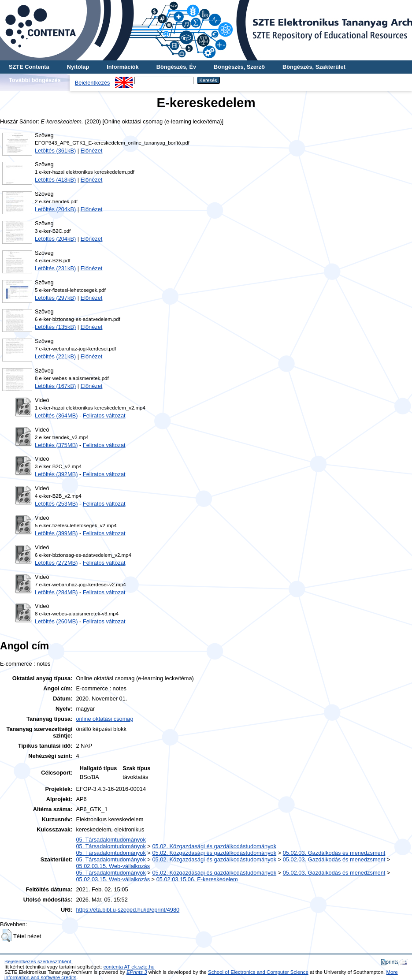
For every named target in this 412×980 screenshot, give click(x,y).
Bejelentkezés (93, 83)
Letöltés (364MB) (56, 415)
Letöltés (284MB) (56, 592)
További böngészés (35, 80)
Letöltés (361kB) (55, 151)
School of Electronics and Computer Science (258, 972)
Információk (123, 67)
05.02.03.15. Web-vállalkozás (113, 866)
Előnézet (92, 151)
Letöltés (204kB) (55, 209)
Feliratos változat (104, 415)
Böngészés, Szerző (239, 67)
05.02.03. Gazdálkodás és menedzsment (334, 853)
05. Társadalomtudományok (111, 840)
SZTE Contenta (29, 67)
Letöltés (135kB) (55, 327)
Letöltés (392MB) (56, 474)
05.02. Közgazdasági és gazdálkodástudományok (214, 846)
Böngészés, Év (176, 67)
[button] (6, 935)
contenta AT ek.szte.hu (129, 967)
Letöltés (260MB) (56, 621)
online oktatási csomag (104, 719)
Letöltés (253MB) (56, 504)
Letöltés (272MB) (56, 563)
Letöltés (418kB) (55, 180)
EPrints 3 (137, 972)
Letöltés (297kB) (55, 298)
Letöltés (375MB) (56, 445)
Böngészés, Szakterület (314, 67)
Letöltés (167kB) (55, 386)
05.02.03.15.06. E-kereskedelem (197, 879)
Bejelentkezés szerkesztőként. (39, 961)
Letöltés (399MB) (56, 533)
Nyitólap (78, 67)
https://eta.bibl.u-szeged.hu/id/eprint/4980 (128, 910)
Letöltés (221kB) (55, 356)
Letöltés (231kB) (55, 268)
